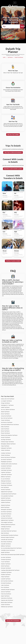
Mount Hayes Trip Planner (7, 485)
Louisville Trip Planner (6, 579)
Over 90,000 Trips (19, 29)
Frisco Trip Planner (5, 587)
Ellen (4, 213)
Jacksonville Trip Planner (6, 475)
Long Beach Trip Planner (6, 572)
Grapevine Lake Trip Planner (7, 600)
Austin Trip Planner (5, 429)
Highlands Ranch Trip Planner (7, 520)
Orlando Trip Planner (6, 455)
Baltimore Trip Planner (6, 477)
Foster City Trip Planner (6, 594)
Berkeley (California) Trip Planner (8, 525)
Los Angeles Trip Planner (6, 401)
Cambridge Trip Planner (6, 527)
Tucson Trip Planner (5, 562)
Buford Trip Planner (5, 507)
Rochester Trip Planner (6, 568)
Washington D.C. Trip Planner (7, 405)
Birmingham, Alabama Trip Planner (8, 444)
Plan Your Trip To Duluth (13, 135)
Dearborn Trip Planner (6, 564)
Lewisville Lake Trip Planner (7, 540)
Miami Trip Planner (5, 533)
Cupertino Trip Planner (6, 472)
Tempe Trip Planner (5, 577)
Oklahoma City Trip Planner (7, 607)
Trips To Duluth (13, 146)
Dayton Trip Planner (5, 596)
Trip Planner (10, 57)
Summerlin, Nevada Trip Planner (8, 590)
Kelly (15, 213)
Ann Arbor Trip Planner (6, 557)
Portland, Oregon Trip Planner (7, 442)
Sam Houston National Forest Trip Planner (10, 425)
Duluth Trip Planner (19, 57)
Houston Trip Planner (6, 437)
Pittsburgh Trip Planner (6, 481)
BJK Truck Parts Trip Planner (7, 581)
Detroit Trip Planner (5, 566)
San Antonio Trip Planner (6, 460)
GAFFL (4, 57)
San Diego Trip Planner (6, 440)
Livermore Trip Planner (6, 468)
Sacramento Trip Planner (6, 466)
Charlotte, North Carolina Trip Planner (9, 464)
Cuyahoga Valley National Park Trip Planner (10, 570)
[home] (13, 6)
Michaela (17, 251)
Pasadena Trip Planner (6, 575)
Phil (15, 193)
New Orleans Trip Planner (7, 542)
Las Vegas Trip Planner (6, 516)
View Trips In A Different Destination (13, 152)
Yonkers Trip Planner (6, 450)
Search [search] (23, 26)
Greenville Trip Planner (6, 544)
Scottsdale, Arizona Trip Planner (8, 550)
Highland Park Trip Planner (7, 492)
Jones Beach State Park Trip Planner (9, 531)
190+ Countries (10, 29)
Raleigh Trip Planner (5, 529)
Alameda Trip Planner (6, 505)
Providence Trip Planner (6, 483)
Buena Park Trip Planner (6, 514)
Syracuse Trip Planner (6, 592)
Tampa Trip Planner (5, 446)
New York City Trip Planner (7, 418)
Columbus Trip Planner (6, 453)
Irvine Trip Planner (5, 487)
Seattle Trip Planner (5, 407)
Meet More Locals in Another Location (13, 169)
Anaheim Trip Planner (6, 502)
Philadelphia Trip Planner (6, 462)
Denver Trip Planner (5, 414)
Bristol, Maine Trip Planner (7, 602)
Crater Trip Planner (5, 585)
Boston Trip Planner (5, 431)
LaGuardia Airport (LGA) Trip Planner (9, 494)
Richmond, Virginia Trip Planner (8, 537)
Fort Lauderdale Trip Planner (7, 496)
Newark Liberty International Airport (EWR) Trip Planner (13, 555)
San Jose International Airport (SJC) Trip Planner (11, 548)
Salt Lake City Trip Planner (7, 518)
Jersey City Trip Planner (6, 416)
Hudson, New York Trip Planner (8, 399)
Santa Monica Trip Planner (7, 598)
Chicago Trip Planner (5, 403)
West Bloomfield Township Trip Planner (10, 535)
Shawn (4, 193)
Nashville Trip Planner (6, 498)
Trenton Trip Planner (5, 420)
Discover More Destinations (13, 621)
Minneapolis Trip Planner (6, 510)
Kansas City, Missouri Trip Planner (8, 457)
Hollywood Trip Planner (6, 500)
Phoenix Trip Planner (5, 433)
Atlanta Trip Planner (5, 412)
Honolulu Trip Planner (6, 490)
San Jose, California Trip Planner (8, 410)
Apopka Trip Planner (5, 552)
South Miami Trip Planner (6, 470)
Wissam (5, 251)
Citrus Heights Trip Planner (7, 522)
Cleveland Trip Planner (6, 560)
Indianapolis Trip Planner (6, 448)
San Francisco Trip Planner (7, 422)
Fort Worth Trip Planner (6, 583)
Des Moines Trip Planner (6, 512)
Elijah (16, 232)
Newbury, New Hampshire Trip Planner (9, 435)
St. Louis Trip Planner (6, 479)
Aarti (4, 232)
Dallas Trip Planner (5, 427)
